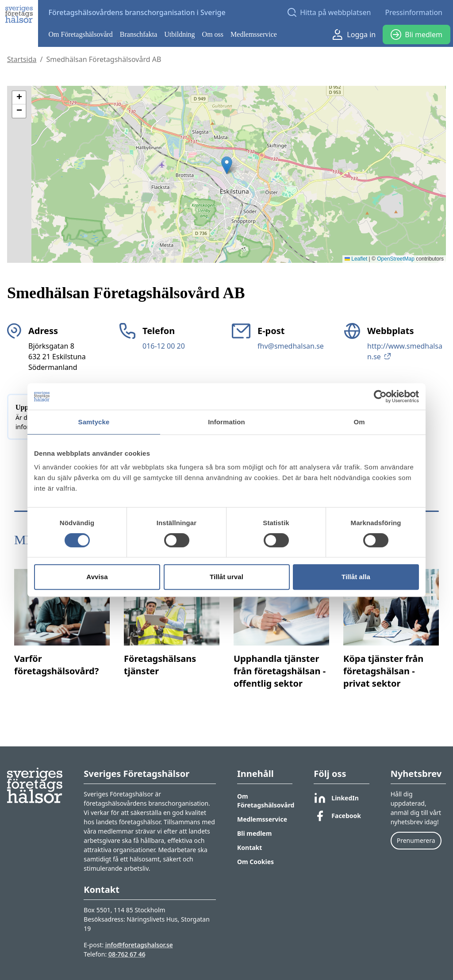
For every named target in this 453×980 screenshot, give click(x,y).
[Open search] (329, 12)
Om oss (213, 34)
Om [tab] (359, 422)
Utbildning (179, 34)
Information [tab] (226, 422)
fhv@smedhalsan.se (291, 346)
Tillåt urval (226, 577)
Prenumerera (416, 840)
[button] (227, 165)
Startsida (22, 59)
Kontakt (250, 847)
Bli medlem (417, 35)
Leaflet (356, 259)
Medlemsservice (254, 34)
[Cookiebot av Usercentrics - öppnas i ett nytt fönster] (380, 396)
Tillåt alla (356, 577)
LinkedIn (336, 798)
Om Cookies (255, 862)
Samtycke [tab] (94, 422)
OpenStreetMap (396, 259)
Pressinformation (414, 12)
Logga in (354, 35)
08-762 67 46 (127, 954)
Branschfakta (138, 34)
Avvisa (97, 577)
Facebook (337, 816)
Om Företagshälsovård (81, 34)
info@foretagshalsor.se (139, 945)
